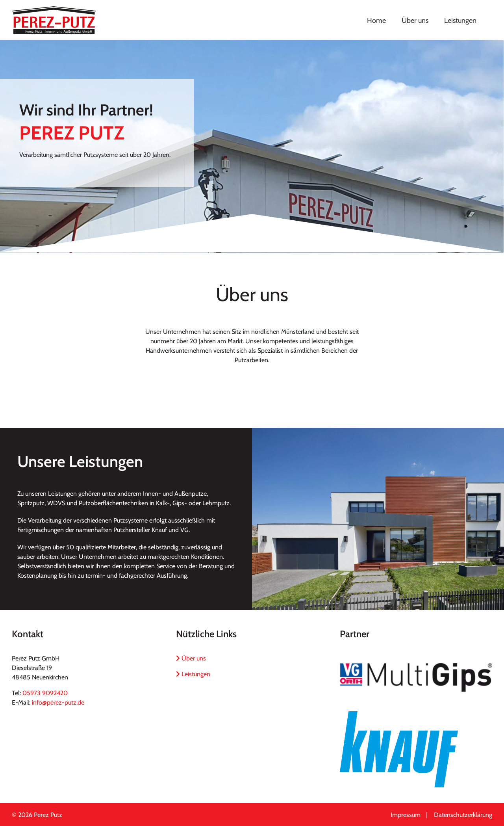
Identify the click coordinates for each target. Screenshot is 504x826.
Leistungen (193, 674)
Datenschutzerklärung (463, 815)
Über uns (191, 658)
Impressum (406, 815)
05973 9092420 (45, 693)
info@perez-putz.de (58, 702)
